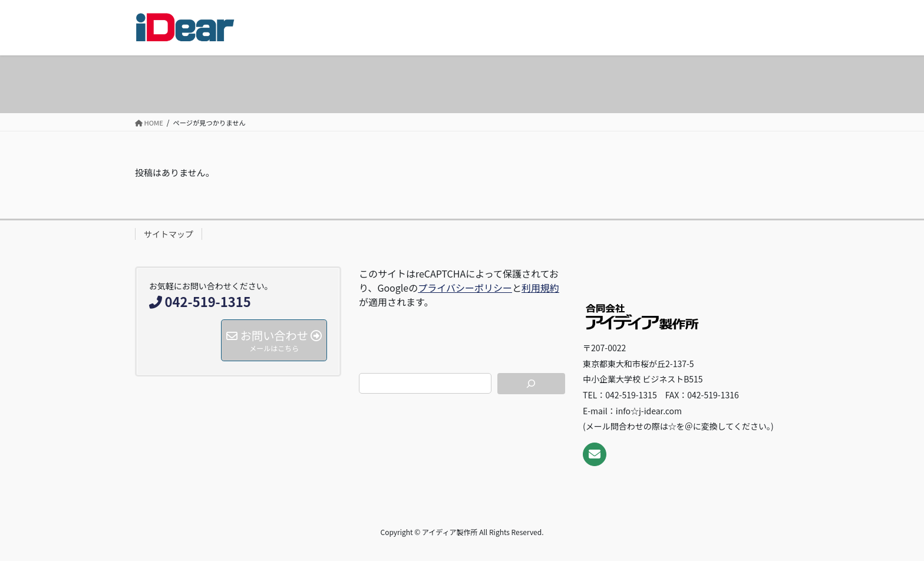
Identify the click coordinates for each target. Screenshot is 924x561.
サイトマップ (169, 234)
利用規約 (540, 288)
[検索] (532, 384)
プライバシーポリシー (465, 288)
